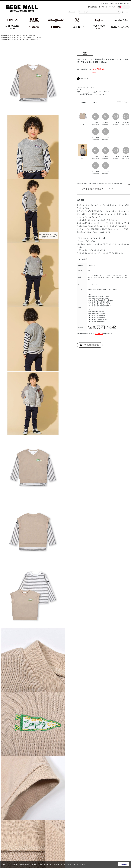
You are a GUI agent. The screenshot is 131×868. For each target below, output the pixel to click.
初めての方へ (125, 12)
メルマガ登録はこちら (91, 345)
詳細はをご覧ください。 (70, 864)
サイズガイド (99, 334)
